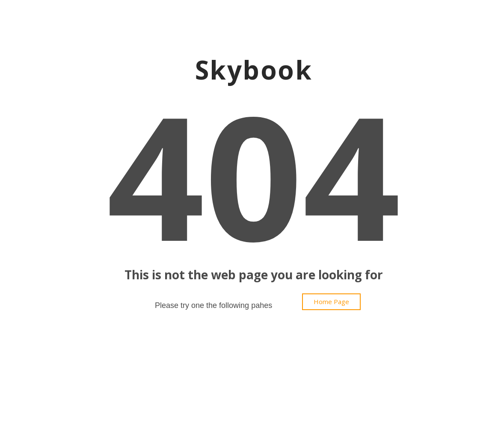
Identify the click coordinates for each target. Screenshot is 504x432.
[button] (331, 302)
